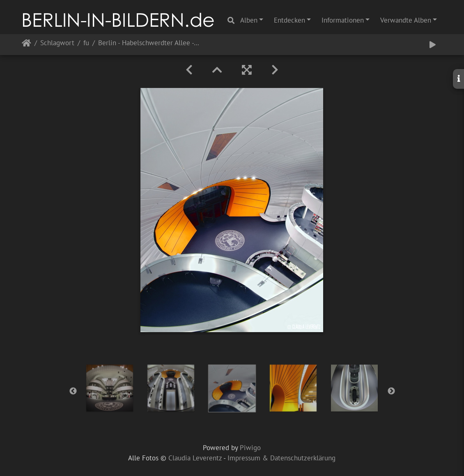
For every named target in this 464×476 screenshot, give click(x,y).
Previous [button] (73, 391)
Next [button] (391, 391)
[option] (110, 388)
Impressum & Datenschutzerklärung (281, 458)
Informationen (343, 20)
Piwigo (250, 448)
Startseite (26, 45)
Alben (249, 20)
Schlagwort (57, 43)
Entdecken (289, 20)
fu (86, 43)
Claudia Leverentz (195, 458)
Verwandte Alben (406, 20)
